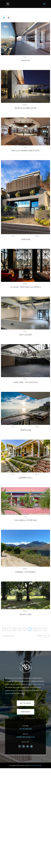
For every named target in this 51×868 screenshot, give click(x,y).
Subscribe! (26, 712)
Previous (4, 629)
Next (45, 629)
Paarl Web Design (36, 765)
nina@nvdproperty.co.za (25, 737)
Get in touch (25, 703)
